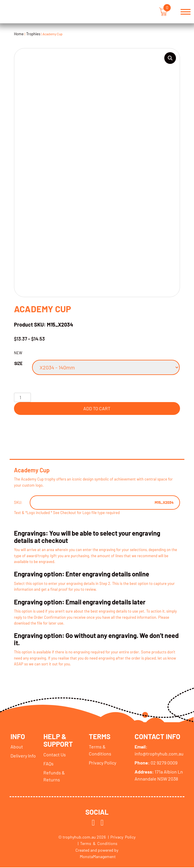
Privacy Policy (103, 763)
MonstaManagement (98, 857)
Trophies (33, 34)
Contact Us (55, 755)
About (17, 747)
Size (18, 364)
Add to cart (97, 408)
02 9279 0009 (156, 763)
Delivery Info (23, 756)
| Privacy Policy (122, 838)
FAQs (48, 764)
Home (19, 34)
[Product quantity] (22, 397)
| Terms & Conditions (98, 844)
